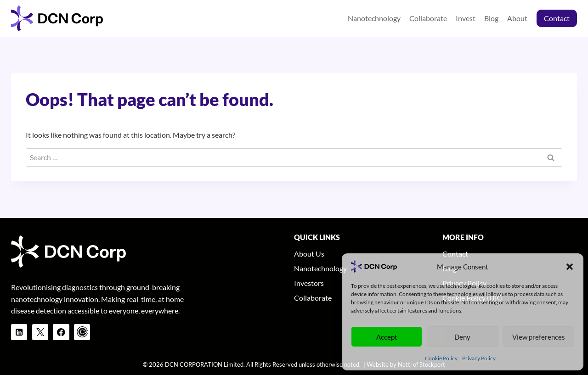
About (517, 18)
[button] (570, 267)
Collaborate (428, 18)
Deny (462, 337)
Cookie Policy (441, 358)
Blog (491, 18)
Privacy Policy (479, 358)
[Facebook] (61, 332)
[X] (40, 332)
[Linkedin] (19, 332)
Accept (387, 337)
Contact (557, 18)
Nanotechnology (374, 18)
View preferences (539, 337)
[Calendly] (82, 332)
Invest (466, 18)
